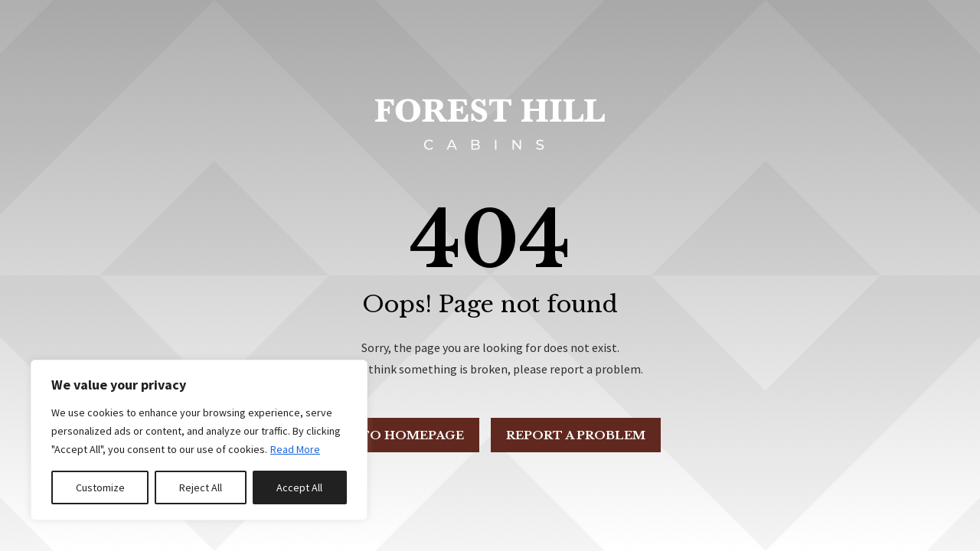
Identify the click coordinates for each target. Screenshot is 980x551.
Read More (295, 449)
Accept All (299, 487)
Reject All (201, 487)
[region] (199, 440)
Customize (100, 487)
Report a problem (576, 435)
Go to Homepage (399, 435)
